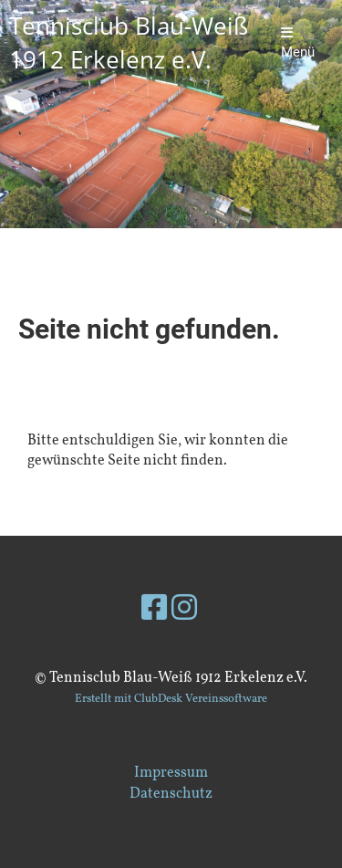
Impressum (171, 773)
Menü (298, 43)
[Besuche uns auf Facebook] (154, 611)
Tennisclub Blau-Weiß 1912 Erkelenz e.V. (129, 42)
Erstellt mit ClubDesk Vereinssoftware (171, 699)
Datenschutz (171, 794)
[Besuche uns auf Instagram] (184, 611)
